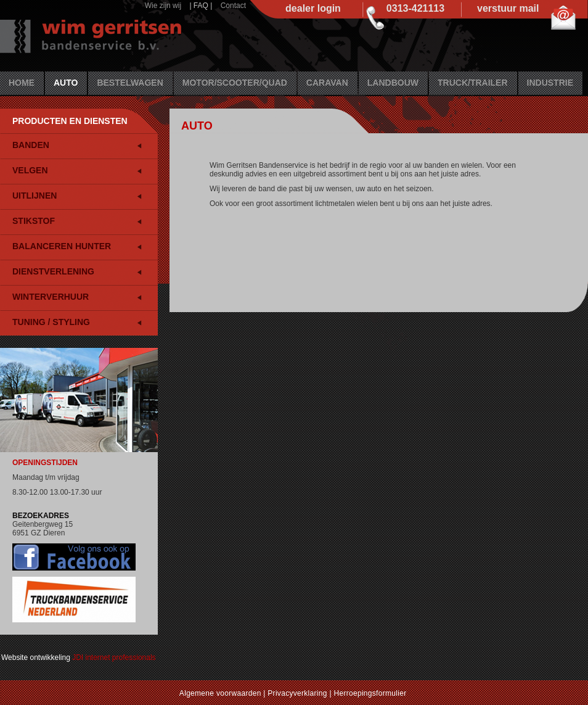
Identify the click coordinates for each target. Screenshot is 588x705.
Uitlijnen (35, 196)
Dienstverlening (53, 271)
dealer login (313, 8)
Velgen (30, 170)
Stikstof (34, 221)
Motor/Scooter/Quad (235, 83)
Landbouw (393, 83)
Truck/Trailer (473, 83)
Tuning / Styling (51, 322)
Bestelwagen (130, 83)
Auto (66, 83)
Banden (31, 145)
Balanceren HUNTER (62, 246)
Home (22, 83)
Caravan (327, 83)
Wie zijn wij (163, 6)
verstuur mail (508, 8)
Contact (233, 6)
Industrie (550, 83)
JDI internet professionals (114, 658)
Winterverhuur (51, 297)
